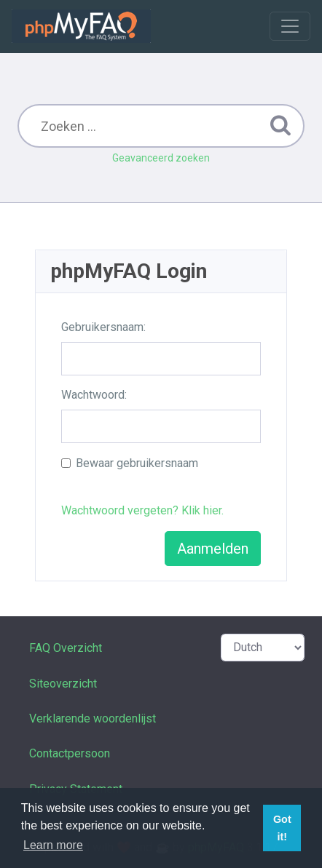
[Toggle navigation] (290, 26)
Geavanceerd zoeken (161, 158)
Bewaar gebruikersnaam (137, 463)
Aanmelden (213, 549)
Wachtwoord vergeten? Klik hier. (142, 510)
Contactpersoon (70, 753)
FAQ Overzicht (66, 648)
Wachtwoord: (94, 395)
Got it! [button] (282, 828)
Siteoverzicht (63, 684)
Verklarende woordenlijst (93, 718)
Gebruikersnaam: (103, 327)
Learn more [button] (53, 845)
